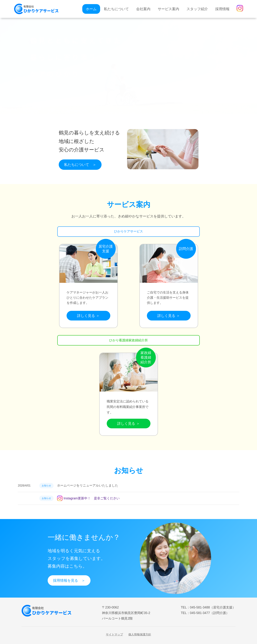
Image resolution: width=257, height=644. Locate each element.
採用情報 (222, 9)
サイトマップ (114, 634)
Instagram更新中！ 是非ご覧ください (88, 498)
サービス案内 (168, 9)
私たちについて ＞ (80, 165)
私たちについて (116, 9)
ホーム (91, 9)
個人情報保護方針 (140, 634)
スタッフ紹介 (197, 9)
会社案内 (143, 9)
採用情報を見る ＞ (69, 580)
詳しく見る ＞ (88, 316)
